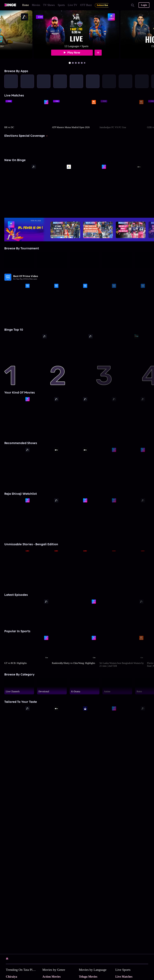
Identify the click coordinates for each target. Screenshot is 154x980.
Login (144, 5)
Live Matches (124, 977)
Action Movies (52, 977)
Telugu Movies (88, 977)
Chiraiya (11, 977)
